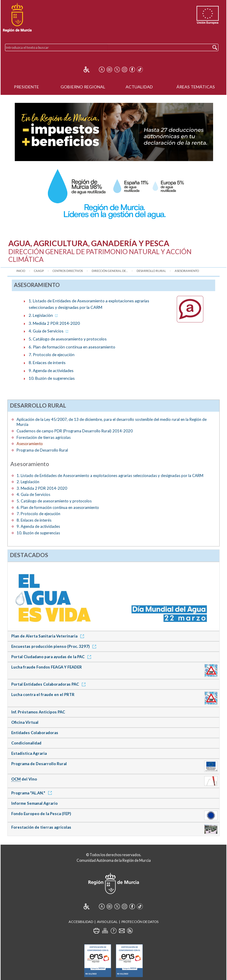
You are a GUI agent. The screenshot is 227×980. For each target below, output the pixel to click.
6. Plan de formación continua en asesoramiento (72, 347)
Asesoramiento (187, 271)
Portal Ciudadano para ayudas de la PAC (52, 657)
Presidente (26, 87)
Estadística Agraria (29, 753)
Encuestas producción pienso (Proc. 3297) (55, 646)
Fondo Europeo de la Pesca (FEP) (41, 814)
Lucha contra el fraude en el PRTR (43, 695)
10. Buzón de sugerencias (52, 378)
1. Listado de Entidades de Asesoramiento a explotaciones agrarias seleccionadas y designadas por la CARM (110, 476)
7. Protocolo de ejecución (52, 354)
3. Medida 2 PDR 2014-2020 (54, 323)
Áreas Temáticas (196, 87)
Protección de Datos (140, 922)
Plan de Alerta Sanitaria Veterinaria (49, 636)
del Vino (24, 779)
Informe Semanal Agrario (34, 803)
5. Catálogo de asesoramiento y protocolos (68, 339)
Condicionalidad (26, 743)
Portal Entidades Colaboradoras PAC (49, 684)
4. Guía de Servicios (49, 331)
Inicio (21, 271)
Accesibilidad (81, 922)
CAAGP (39, 271)
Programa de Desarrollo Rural (42, 450)
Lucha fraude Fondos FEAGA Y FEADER (47, 667)
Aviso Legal (107, 922)
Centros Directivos (68, 271)
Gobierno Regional (83, 87)
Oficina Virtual (25, 722)
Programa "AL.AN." (33, 793)
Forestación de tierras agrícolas (44, 437)
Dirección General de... (110, 271)
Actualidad (139, 87)
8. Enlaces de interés (47, 362)
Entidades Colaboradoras (35, 733)
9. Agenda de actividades (51, 370)
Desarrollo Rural (151, 271)
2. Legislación (44, 315)
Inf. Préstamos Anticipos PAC (38, 712)
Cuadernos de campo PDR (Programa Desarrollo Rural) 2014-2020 (75, 431)
